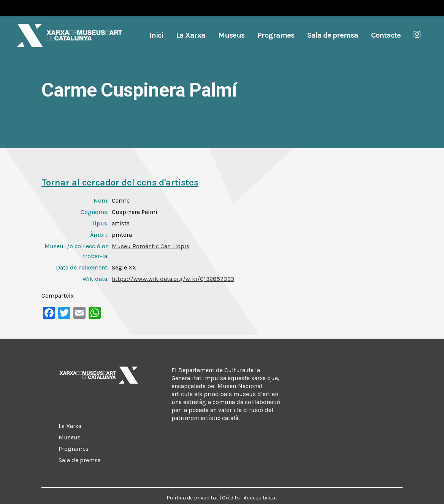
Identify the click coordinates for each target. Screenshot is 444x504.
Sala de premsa (80, 460)
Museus (70, 437)
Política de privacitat (192, 498)
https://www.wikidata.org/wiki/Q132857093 (173, 279)
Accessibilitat (261, 498)
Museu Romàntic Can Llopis (151, 246)
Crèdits (231, 498)
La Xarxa (70, 426)
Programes (74, 449)
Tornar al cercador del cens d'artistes (120, 182)
